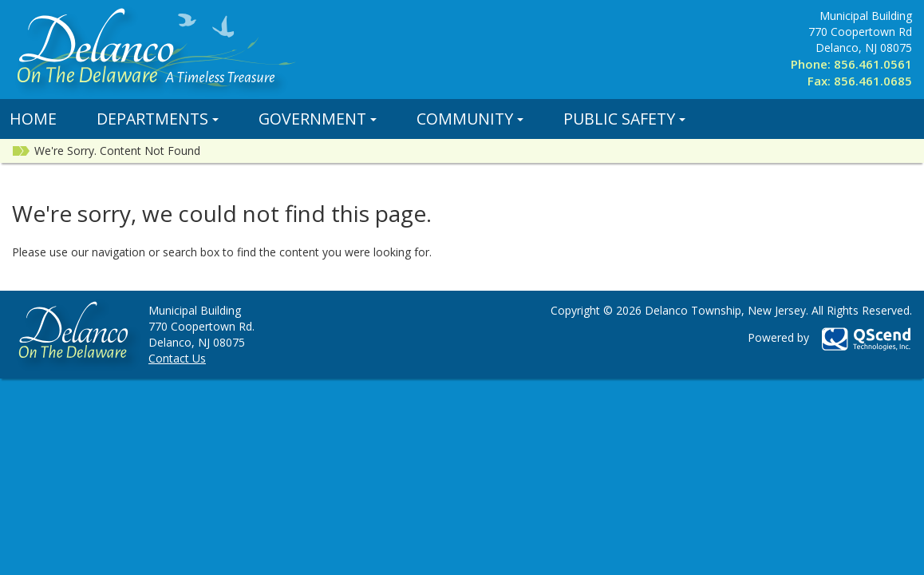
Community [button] (470, 119)
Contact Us (177, 358)
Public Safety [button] (624, 119)
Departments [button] (158, 119)
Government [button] (318, 119)
